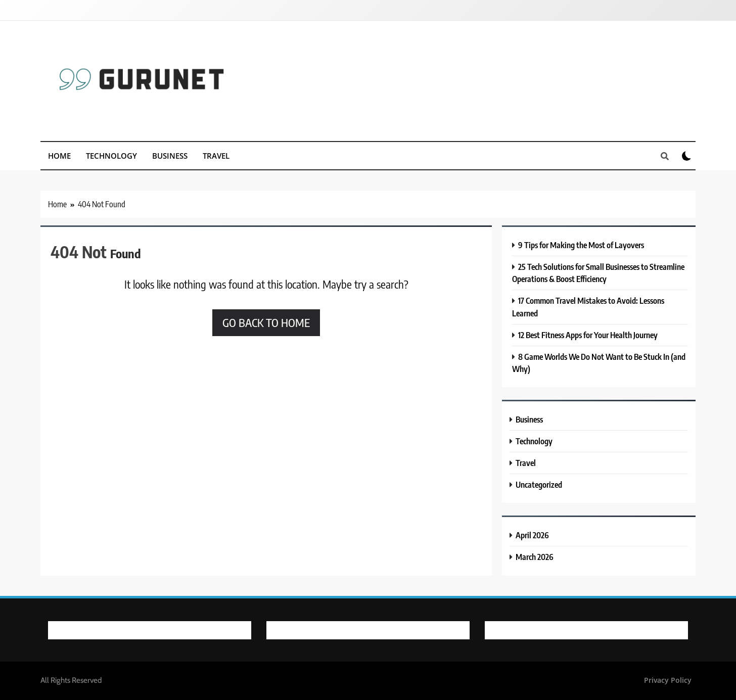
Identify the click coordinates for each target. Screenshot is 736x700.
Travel (216, 156)
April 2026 (532, 535)
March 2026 (535, 557)
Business (170, 156)
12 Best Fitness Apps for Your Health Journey (588, 335)
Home (59, 156)
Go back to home (266, 322)
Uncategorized (539, 484)
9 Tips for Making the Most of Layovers (581, 245)
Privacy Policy (668, 680)
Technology (111, 156)
